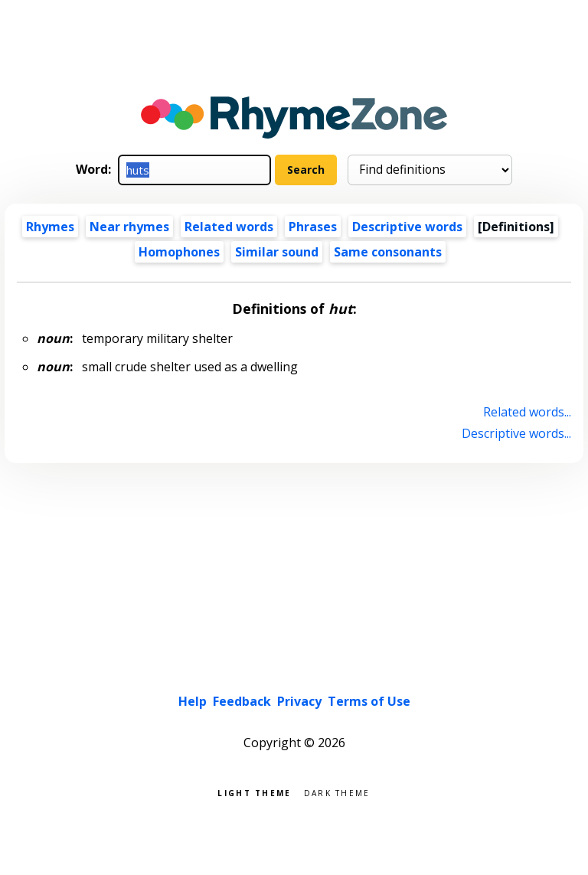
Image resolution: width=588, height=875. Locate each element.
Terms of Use (369, 701)
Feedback (242, 701)
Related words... (527, 412)
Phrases (313, 227)
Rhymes (50, 227)
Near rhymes (129, 227)
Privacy (299, 701)
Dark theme (337, 792)
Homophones (179, 252)
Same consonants (388, 252)
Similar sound (277, 252)
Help (193, 701)
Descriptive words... (516, 433)
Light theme (254, 792)
